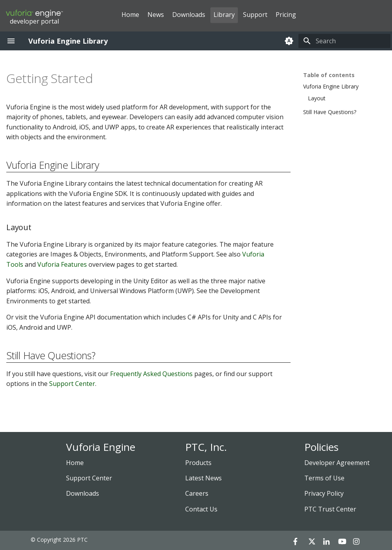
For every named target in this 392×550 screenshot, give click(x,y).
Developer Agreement (337, 463)
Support (255, 15)
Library (224, 15)
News (156, 15)
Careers (197, 493)
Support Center (72, 384)
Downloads (189, 15)
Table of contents (329, 75)
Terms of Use (324, 478)
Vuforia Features (62, 264)
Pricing (286, 15)
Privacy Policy (324, 493)
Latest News (203, 478)
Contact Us (201, 509)
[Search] (344, 41)
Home (130, 15)
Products (198, 463)
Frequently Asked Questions (151, 374)
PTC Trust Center (330, 509)
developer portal (34, 17)
